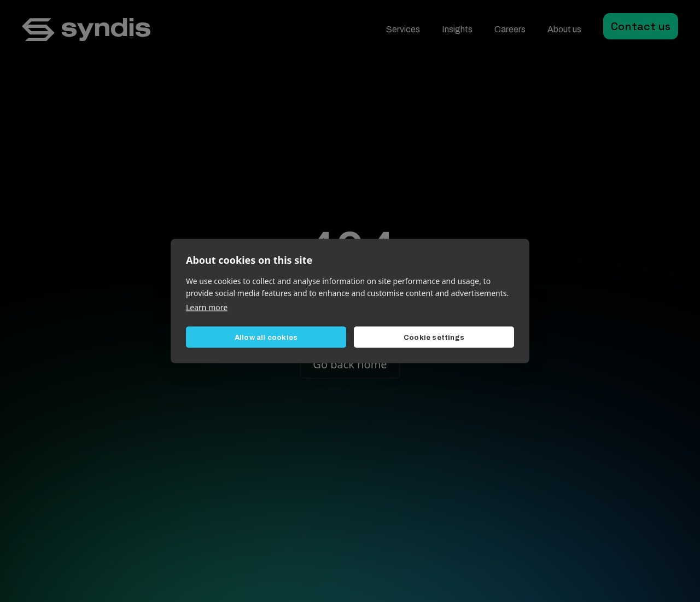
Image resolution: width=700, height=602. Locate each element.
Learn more (207, 307)
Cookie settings (434, 337)
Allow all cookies (266, 337)
